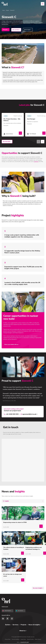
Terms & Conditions (16, 639)
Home (4, 10)
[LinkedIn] (3, 619)
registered (36, 162)
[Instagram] (12, 619)
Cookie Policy (23, 639)
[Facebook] (7, 619)
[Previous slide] (38, 142)
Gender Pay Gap (30, 639)
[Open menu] (43, 4)
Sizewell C (12, 10)
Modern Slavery (38, 639)
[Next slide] (43, 142)
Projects (8, 10)
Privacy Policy (8, 639)
